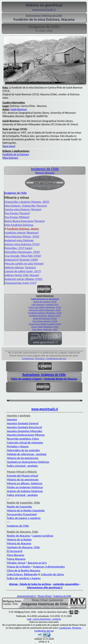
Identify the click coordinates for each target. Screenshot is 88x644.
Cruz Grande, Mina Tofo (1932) (23, 256)
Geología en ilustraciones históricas (28, 462)
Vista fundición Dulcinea (19, 225)
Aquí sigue (9, 146)
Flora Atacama (16, 555)
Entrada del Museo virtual (23, 476)
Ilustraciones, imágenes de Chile (44, 375)
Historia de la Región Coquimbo (26, 510)
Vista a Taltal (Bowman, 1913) (45, 327)
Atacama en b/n (37, 563)
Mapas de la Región (19, 567)
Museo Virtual (45, 596)
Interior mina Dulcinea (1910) (22, 244)
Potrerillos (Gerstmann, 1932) (22, 252)
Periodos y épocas (18, 446)
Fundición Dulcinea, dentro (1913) (45, 316)
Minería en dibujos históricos (25, 483)
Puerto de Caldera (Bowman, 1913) (45, 307)
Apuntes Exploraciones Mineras (26, 435)
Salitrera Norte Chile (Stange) (22, 275)
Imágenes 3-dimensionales (49, 567)
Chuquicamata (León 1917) (21, 283)
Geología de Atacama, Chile (23, 547)
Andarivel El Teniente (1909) (21, 260)
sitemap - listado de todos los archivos (30, 584)
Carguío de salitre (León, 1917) (23, 271)
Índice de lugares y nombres (24, 518)
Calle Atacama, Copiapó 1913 (45, 304)
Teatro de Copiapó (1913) (45, 302)
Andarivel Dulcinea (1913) (45, 318)
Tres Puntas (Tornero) (17, 213)
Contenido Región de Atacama (60, 379)
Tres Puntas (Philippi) (17, 217)
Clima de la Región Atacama (24, 570)
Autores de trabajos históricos (25, 491)
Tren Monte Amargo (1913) (45, 321)
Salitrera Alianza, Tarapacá (20, 267)
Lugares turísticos (43, 536)
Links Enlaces (15, 574)
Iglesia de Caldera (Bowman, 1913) (45, 310)
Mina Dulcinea (10, 158)
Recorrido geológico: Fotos (23, 439)
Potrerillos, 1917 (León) (18, 248)
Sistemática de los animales (23, 450)
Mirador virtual (16, 563)
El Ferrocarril (15, 551)
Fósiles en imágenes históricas (25, 487)
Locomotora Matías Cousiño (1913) (45, 324)
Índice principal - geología (22, 466)
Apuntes (12, 419)
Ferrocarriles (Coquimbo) (22, 514)
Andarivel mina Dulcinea (19, 240)
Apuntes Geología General (23, 423)
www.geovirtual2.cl (45, 409)
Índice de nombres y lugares (26, 379)
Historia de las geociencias (23, 458)
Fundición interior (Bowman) (22, 233)
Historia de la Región (19, 540)
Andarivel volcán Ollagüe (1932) (23, 279)
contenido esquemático (66, 584)
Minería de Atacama (19, 543)
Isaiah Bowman (19, 109)
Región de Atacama (19, 536)
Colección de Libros (52, 574)
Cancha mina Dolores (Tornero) (23, 209)
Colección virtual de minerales (25, 443)
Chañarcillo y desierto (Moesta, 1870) (27, 202)
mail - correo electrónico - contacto (44, 619)
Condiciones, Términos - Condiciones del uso (44, 359)
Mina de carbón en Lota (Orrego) (24, 264)
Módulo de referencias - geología (27, 454)
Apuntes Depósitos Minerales (25, 431)
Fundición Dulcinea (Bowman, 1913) (45, 313)
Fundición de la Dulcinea (16, 154)
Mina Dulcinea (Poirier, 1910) (22, 236)
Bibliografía (31, 574)
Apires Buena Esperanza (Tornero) (25, 221)
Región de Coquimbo (20, 507)
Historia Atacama (45, 173)
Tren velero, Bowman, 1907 (45, 330)
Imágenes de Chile (45, 169)
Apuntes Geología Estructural (24, 427)
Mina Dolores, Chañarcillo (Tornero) (26, 206)
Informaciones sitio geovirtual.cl (45, 588)
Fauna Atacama (16, 559)
